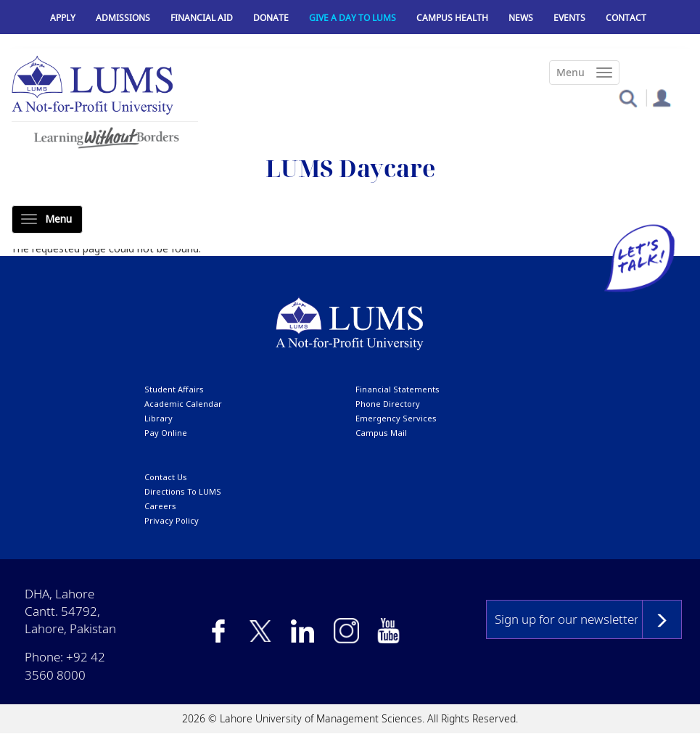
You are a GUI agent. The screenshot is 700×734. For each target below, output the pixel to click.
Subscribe (662, 619)
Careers (160, 506)
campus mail (381, 433)
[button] (628, 98)
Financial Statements (398, 389)
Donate (271, 18)
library (158, 418)
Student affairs (174, 389)
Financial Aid (202, 18)
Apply (63, 18)
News (521, 18)
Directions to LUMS (183, 491)
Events (569, 18)
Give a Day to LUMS (353, 18)
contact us (166, 477)
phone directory (388, 404)
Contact (626, 18)
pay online (166, 433)
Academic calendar (183, 404)
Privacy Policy (172, 520)
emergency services (396, 418)
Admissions (123, 18)
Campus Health (452, 18)
